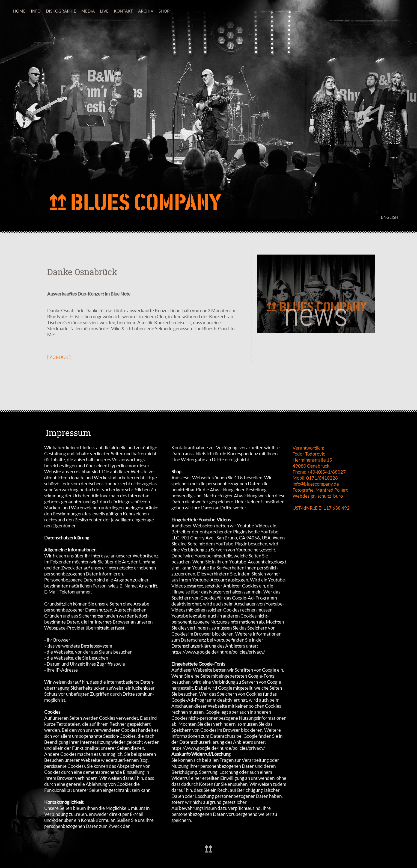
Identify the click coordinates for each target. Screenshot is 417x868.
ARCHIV (146, 11)
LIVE (104, 11)
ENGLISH (390, 217)
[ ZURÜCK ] (59, 357)
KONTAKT (123, 11)
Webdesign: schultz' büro (318, 496)
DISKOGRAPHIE (61, 11)
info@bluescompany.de (316, 484)
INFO (36, 11)
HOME (19, 11)
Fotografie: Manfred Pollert (320, 490)
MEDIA (88, 11)
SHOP (164, 11)
